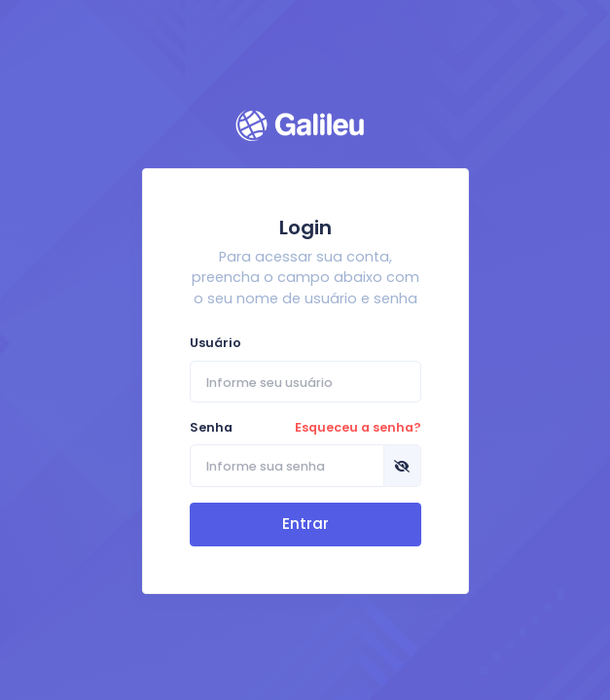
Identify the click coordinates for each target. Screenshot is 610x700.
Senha (305, 427)
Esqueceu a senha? (358, 427)
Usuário (215, 343)
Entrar (305, 524)
